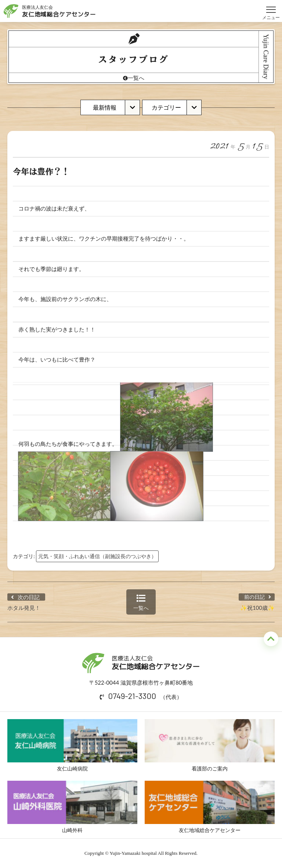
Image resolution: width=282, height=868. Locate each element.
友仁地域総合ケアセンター (210, 807)
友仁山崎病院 (72, 745)
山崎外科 (72, 807)
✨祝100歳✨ (257, 608)
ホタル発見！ (24, 608)
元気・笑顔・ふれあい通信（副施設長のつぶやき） (97, 556)
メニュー (271, 6)
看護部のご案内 (210, 745)
